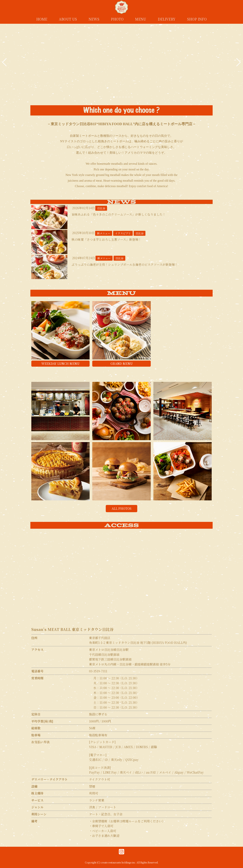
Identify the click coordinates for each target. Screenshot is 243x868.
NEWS (94, 19)
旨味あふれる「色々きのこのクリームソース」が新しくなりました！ (119, 214)
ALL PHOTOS (121, 508)
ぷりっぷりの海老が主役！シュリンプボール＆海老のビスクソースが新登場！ (125, 265)
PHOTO (117, 19)
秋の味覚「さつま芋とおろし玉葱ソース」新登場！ (106, 239)
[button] (4, 62)
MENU (141, 19)
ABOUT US (68, 19)
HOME (42, 19)
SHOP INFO (197, 19)
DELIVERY (167, 19)
